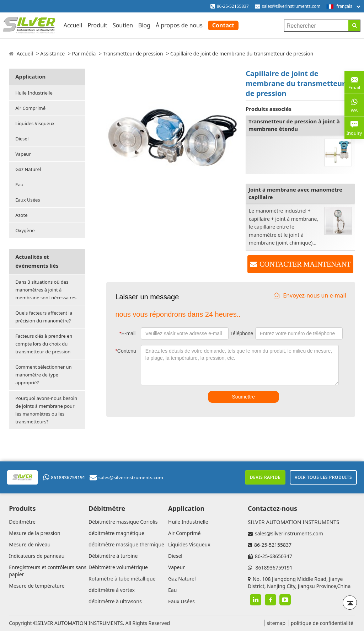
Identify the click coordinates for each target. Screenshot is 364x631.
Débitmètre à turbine (113, 556)
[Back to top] (350, 603)
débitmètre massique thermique (126, 544)
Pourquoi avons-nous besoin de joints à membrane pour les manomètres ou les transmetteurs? (46, 410)
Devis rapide (265, 477)
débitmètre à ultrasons (115, 601)
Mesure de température (37, 586)
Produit (98, 25)
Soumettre (244, 397)
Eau (19, 185)
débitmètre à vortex (112, 590)
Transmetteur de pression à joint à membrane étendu (294, 125)
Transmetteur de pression (133, 54)
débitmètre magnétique (116, 533)
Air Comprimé (30, 108)
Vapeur (23, 154)
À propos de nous (179, 25)
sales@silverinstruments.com (291, 6)
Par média (84, 54)
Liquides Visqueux (35, 123)
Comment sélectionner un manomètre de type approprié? (43, 375)
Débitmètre (22, 522)
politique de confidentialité (322, 623)
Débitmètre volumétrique (118, 567)
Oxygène (25, 230)
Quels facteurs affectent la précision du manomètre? (44, 317)
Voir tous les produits (323, 477)
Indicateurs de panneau (37, 556)
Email (354, 82)
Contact (223, 25)
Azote (21, 215)
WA (354, 105)
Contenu (125, 351)
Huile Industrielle (34, 93)
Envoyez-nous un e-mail (310, 295)
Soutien (123, 25)
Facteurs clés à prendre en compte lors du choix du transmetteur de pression (44, 344)
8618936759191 (64, 477)
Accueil (73, 25)
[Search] (354, 26)
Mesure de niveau (30, 544)
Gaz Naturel (28, 169)
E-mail (127, 333)
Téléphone (241, 333)
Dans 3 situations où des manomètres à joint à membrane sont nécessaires (46, 290)
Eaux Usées (28, 200)
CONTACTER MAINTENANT (305, 264)
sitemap (276, 623)
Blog (144, 25)
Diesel (22, 139)
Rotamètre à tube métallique (122, 579)
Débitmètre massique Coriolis (123, 522)
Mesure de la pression (34, 533)
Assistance (52, 54)
